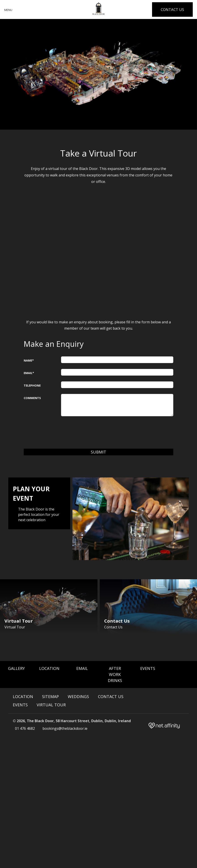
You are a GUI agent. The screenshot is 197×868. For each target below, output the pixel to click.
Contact (172, 9)
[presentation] (95, 431)
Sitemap (50, 697)
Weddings (78, 697)
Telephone (32, 385)
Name (29, 360)
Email (29, 373)
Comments (32, 398)
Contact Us (111, 697)
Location (49, 669)
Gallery (16, 669)
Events (148, 669)
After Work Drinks (115, 675)
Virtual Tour (51, 705)
